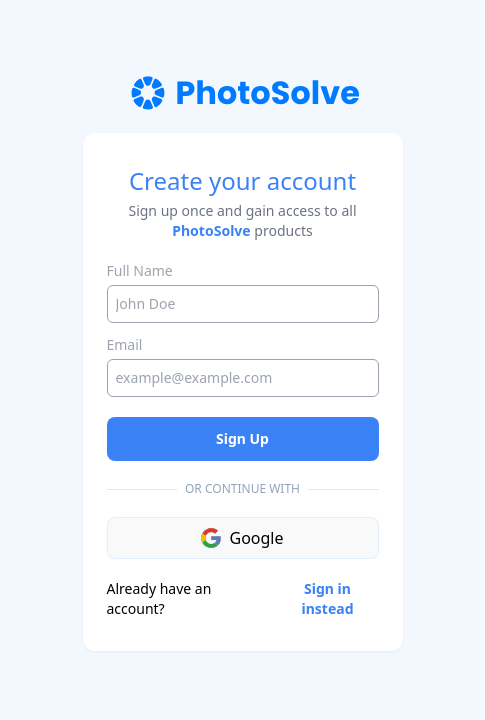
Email (125, 344)
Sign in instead (328, 598)
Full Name (140, 270)
